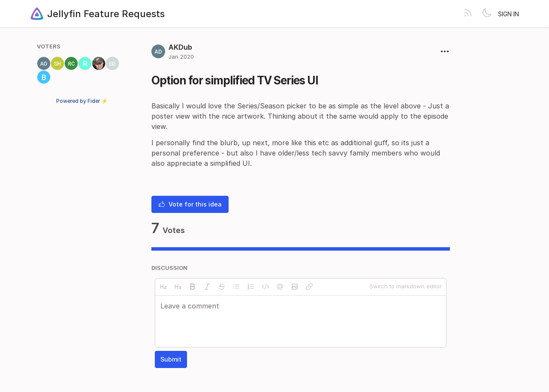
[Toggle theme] (487, 14)
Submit (171, 359)
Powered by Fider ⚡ (82, 101)
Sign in (508, 14)
